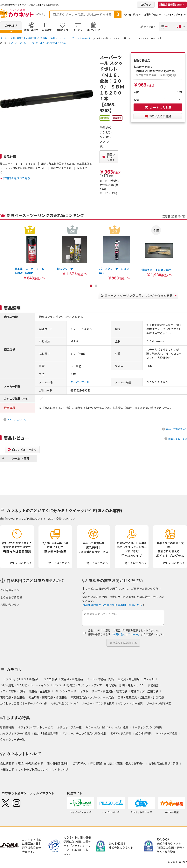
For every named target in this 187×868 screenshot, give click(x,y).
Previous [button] (3, 236)
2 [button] (96, 286)
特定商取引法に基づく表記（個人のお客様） (117, 763)
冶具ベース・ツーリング (62, 38)
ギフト (84, 691)
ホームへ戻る (20, 458)
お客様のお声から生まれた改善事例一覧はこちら (112, 605)
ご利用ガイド (8, 590)
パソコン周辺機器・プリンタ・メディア (77, 685)
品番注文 (47, 30)
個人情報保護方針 (58, 763)
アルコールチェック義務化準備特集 (84, 733)
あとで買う (150, 27)
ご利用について (33, 519)
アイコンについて (17, 419)
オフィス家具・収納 (12, 691)
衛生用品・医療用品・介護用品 (48, 697)
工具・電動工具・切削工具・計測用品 (29, 38)
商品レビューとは (178, 439)
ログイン (146, 4)
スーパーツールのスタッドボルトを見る (47, 43)
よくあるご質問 (10, 597)
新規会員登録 (172, 4)
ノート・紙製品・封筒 (100, 679)
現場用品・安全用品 (12, 697)
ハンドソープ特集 (166, 733)
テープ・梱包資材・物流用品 (110, 691)
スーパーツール (19, 43)
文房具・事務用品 (72, 679)
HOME (39, 14)
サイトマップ (60, 769)
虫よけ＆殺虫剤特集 (46, 733)
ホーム (4, 38)
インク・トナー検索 (130, 703)
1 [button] (91, 286)
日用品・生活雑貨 (39, 691)
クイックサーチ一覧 (12, 739)
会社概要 (6, 763)
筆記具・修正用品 (129, 679)
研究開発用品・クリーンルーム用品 (92, 697)
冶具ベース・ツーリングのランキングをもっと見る (137, 295)
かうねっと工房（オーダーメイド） (22, 703)
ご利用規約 (79, 763)
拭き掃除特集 (143, 733)
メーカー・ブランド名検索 (98, 703)
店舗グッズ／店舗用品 (145, 691)
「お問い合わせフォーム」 (126, 634)
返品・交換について (177, 429)
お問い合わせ (8, 605)
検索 (118, 14)
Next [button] (184, 236)
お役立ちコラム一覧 (69, 727)
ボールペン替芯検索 (159, 703)
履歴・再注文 (31, 30)
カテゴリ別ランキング (64, 703)
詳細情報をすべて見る (17, 178)
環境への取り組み (29, 763)
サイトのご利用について (33, 769)
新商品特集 (7, 727)
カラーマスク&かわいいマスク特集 (107, 727)
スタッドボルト (85, 38)
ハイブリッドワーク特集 (15, 733)
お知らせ (6, 769)
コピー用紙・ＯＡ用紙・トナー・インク (25, 685)
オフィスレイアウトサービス (35, 727)
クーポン (78, 30)
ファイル (149, 679)
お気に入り (62, 30)
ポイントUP (94, 30)
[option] (30, 253)
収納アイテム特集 (121, 733)
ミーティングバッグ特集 (147, 727)
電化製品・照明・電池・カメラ (125, 685)
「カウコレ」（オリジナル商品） (20, 679)
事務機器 (153, 685)
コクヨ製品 (50, 679)
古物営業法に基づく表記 (163, 763)
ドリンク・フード (65, 691)
